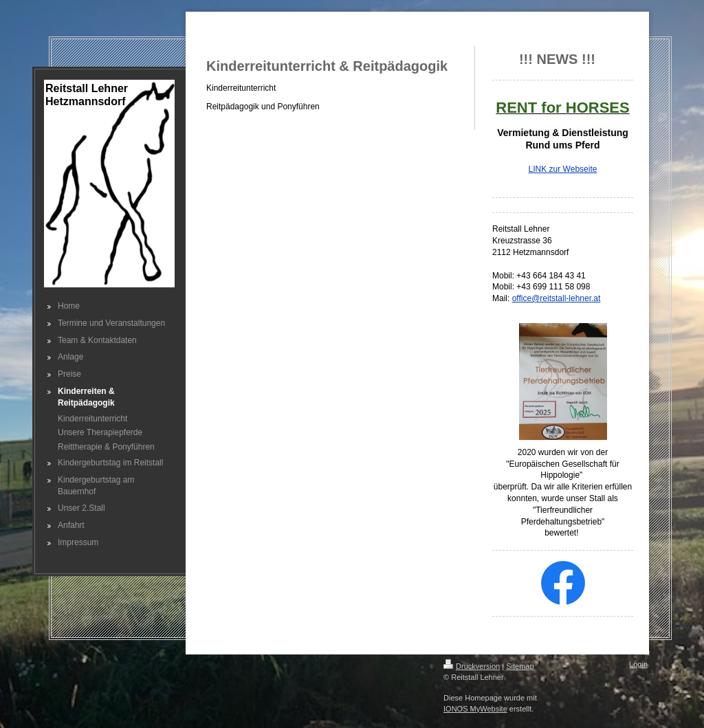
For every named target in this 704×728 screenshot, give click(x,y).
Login (638, 664)
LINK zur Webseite (563, 169)
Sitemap (520, 666)
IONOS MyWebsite (475, 709)
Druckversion (472, 666)
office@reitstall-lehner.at (557, 298)
